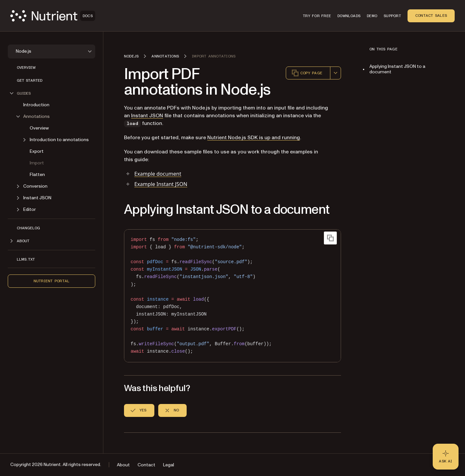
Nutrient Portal (52, 281)
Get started (30, 80)
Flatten (37, 175)
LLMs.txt (26, 259)
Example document (158, 174)
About (123, 465)
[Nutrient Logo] (53, 16)
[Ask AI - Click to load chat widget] (446, 457)
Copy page (307, 73)
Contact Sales (431, 16)
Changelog (28, 228)
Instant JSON (147, 116)
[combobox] (336, 73)
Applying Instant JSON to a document (397, 69)
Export (37, 151)
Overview (26, 67)
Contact (146, 465)
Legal (169, 465)
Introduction (36, 105)
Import (37, 163)
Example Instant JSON (161, 184)
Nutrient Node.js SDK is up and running (254, 138)
